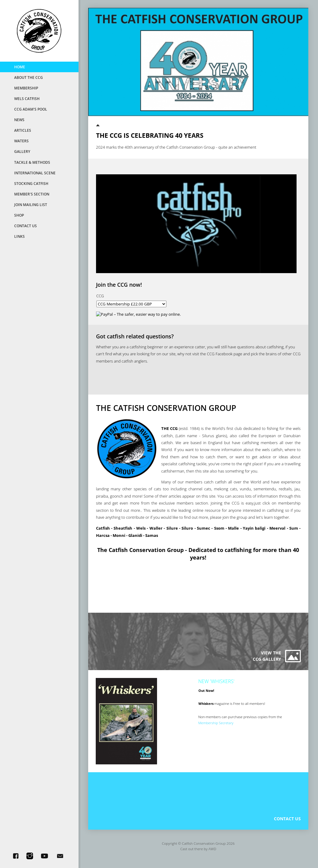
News (19, 120)
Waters (21, 141)
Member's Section (32, 194)
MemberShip (26, 88)
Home (20, 67)
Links (19, 236)
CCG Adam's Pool (31, 109)
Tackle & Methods (32, 162)
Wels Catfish (27, 98)
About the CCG (29, 77)
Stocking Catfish (31, 183)
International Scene (35, 173)
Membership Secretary (216, 726)
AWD (212, 854)
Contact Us (26, 226)
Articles (23, 130)
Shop (19, 215)
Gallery (22, 151)
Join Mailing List (31, 205)
